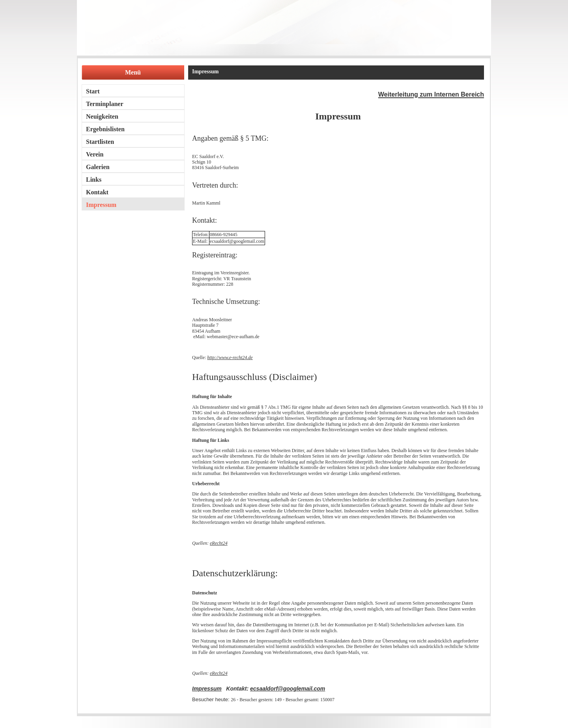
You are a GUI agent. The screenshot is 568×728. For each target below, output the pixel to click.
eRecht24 (219, 543)
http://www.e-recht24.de (230, 357)
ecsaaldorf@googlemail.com (288, 689)
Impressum (207, 689)
